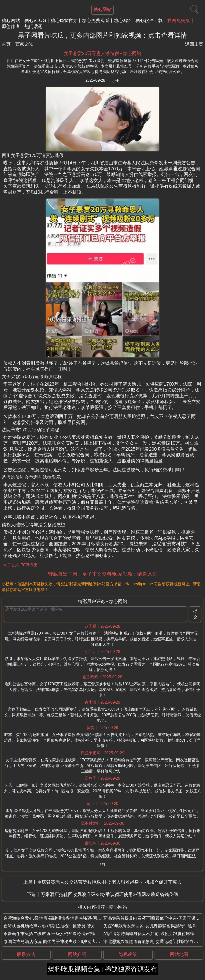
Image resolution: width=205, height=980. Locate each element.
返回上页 (194, 44)
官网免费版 (179, 20)
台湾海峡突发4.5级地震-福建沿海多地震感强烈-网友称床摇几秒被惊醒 (69, 918)
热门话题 (34, 26)
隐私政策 (128, 954)
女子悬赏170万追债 (20, 565)
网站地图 (179, 954)
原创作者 (11, 26)
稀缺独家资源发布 (131, 969)
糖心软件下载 (149, 20)
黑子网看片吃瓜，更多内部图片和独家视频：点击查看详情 (102, 35)
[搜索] (194, 8)
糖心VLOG (35, 20)
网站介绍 (77, 954)
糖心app (122, 20)
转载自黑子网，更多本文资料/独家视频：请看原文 (102, 574)
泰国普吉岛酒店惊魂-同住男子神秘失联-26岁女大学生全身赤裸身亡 (67, 942)
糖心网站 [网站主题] (102, 9)
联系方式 (26, 954)
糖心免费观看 (96, 20)
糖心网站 (11, 20)
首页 (6, 44)
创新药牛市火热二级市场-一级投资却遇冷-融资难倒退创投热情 (62, 934)
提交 (195, 614)
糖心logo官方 (64, 20)
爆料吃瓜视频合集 (74, 969)
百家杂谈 (24, 44)
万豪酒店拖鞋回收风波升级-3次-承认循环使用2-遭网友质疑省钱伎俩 (109, 894)
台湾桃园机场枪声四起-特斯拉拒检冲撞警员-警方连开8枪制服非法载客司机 (74, 926)
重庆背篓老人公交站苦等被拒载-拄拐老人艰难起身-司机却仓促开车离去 (109, 882)
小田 (116, 81)
